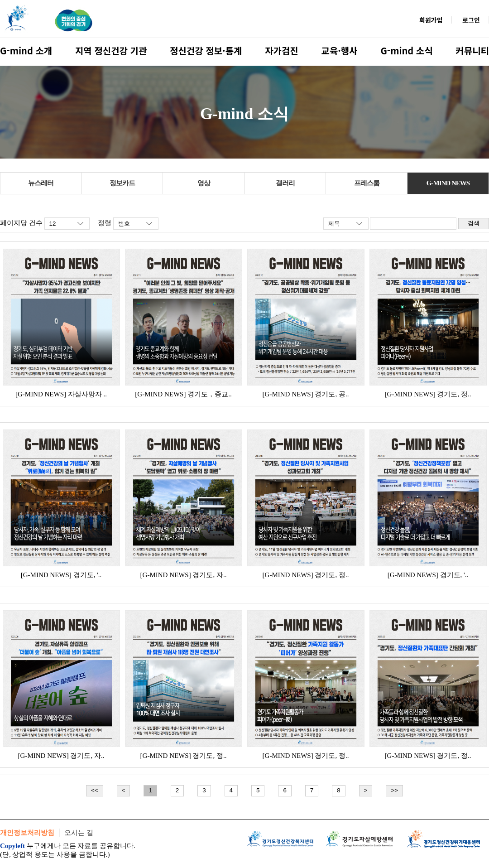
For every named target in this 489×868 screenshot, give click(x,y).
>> (394, 790)
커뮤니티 (472, 51)
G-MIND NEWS (448, 183)
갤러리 (285, 183)
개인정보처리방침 (27, 833)
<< (95, 790)
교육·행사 (340, 51)
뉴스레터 (41, 183)
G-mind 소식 (406, 51)
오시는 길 (79, 833)
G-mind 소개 (26, 51)
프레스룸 (367, 183)
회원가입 (431, 20)
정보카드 (122, 183)
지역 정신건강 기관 (111, 51)
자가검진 (282, 51)
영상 (204, 183)
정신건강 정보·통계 (206, 51)
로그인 (471, 20)
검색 (474, 223)
